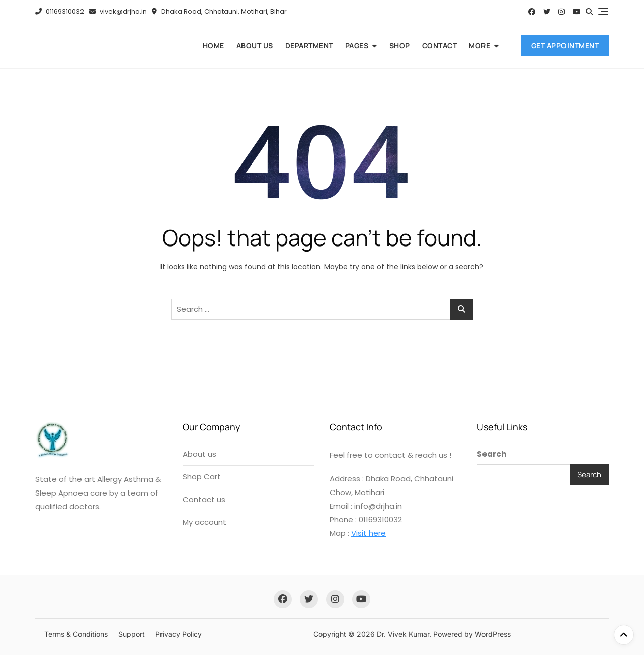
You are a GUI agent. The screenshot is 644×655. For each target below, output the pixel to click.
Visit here (369, 533)
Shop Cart (202, 477)
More (479, 46)
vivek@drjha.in (118, 11)
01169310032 (60, 11)
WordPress (493, 634)
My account (205, 522)
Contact (440, 46)
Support (132, 634)
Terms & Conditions (76, 634)
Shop (400, 46)
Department (309, 46)
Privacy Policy (179, 634)
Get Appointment (565, 46)
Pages (357, 46)
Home (214, 46)
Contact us (204, 499)
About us (255, 46)
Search (492, 454)
